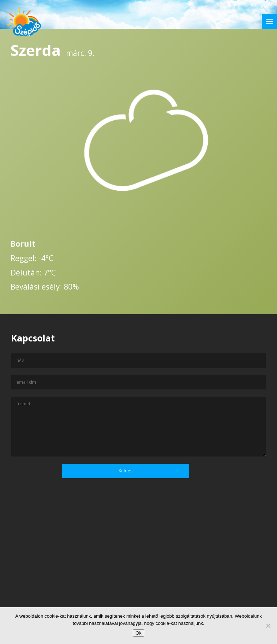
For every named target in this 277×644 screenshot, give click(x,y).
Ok (139, 633)
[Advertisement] (138, 574)
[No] (268, 626)
